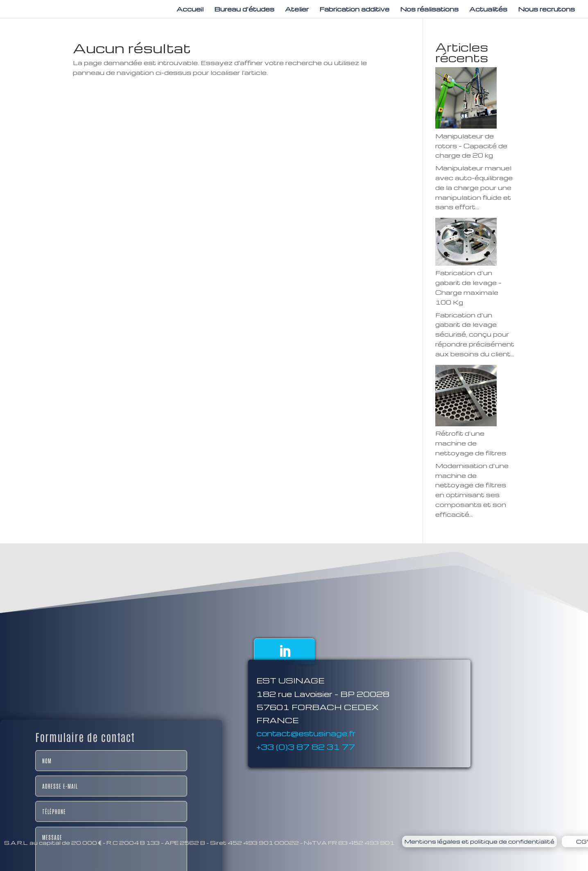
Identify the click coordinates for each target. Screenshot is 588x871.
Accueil (190, 10)
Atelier (297, 10)
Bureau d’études (244, 10)
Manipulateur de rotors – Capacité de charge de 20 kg (471, 146)
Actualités (488, 10)
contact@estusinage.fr (306, 765)
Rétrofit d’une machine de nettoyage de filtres (471, 443)
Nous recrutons (546, 10)
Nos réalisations (429, 10)
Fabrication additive (354, 10)
